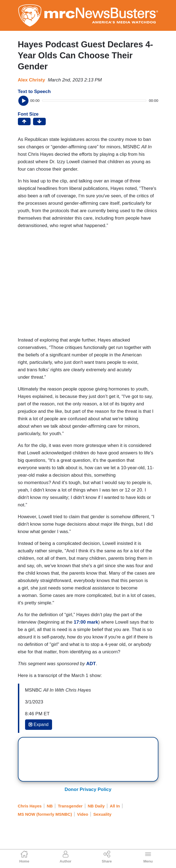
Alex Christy (32, 80)
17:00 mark (86, 622)
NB (50, 806)
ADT (91, 664)
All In (115, 806)
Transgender (70, 806)
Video (83, 814)
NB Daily (96, 806)
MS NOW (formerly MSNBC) (45, 814)
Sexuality (102, 814)
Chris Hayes (30, 806)
